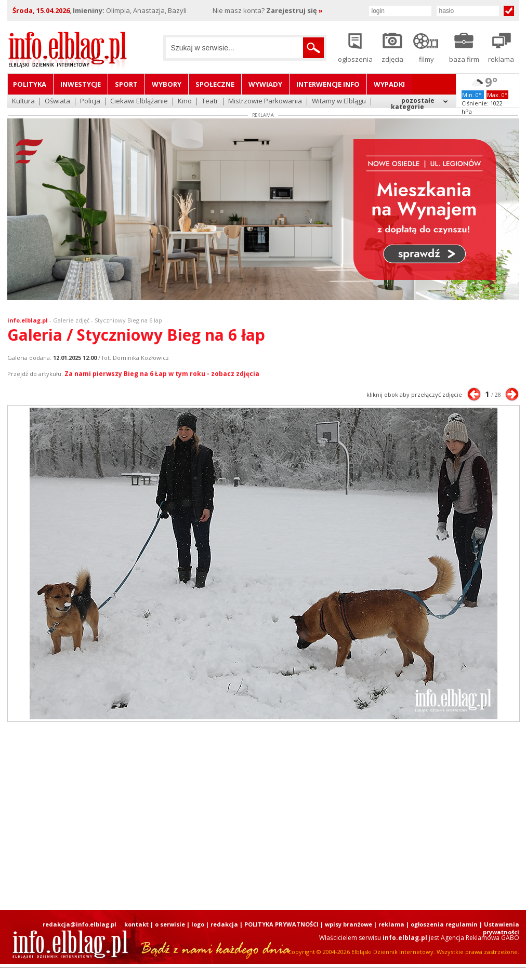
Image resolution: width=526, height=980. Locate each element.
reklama (391, 924)
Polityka (30, 84)
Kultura (23, 102)
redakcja (224, 924)
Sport (126, 84)
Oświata (57, 102)
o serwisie (170, 924)
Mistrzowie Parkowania (265, 102)
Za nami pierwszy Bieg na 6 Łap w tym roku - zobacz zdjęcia (162, 374)
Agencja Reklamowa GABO (480, 938)
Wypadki (389, 84)
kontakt (136, 924)
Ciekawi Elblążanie (139, 102)
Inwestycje (81, 84)
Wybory (167, 84)
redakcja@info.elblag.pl (80, 924)
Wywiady (265, 84)
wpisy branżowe (349, 924)
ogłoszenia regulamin (444, 924)
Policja (90, 102)
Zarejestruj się (294, 10)
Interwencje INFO (328, 84)
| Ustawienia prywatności (499, 928)
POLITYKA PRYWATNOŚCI (281, 924)
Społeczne (215, 84)
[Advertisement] (198, 816)
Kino (185, 102)
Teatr (210, 102)
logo (198, 924)
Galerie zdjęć (71, 320)
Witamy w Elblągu (339, 102)
